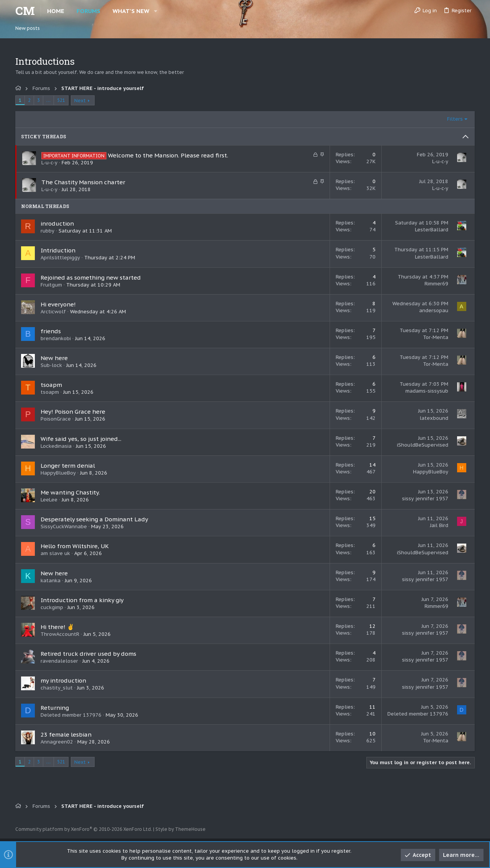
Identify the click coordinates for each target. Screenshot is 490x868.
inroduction (57, 224)
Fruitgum (51, 285)
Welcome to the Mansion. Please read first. (168, 155)
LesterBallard (432, 230)
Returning (55, 708)
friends (51, 331)
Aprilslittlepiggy (60, 258)
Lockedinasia (56, 446)
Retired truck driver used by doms (88, 654)
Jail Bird (439, 525)
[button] (156, 11)
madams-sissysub (427, 391)
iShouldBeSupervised (423, 445)
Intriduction (58, 250)
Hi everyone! (58, 304)
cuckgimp (52, 607)
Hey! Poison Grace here (73, 412)
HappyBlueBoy (58, 473)
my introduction (63, 680)
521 (61, 100)
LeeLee (49, 500)
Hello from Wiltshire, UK (75, 546)
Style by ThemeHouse (180, 829)
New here (54, 358)
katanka (51, 581)
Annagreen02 (57, 742)
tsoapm (51, 385)
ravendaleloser (59, 661)
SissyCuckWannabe (64, 527)
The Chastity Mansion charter (83, 182)
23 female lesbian (66, 735)
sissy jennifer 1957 (425, 499)
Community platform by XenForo (84, 829)
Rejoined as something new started (91, 278)
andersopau (434, 310)
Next (80, 101)
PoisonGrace (56, 419)
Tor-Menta (436, 337)
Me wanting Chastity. (70, 492)
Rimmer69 (436, 284)
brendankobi (56, 338)
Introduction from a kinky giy (82, 600)
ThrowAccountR (60, 634)
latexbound (434, 418)
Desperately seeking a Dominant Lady (94, 519)
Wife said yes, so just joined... (81, 439)
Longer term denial (68, 466)
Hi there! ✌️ (57, 627)
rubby (47, 231)
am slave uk (55, 553)
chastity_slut (57, 688)
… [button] (48, 100)
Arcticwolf (53, 312)
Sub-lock (51, 365)
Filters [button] (455, 119)
